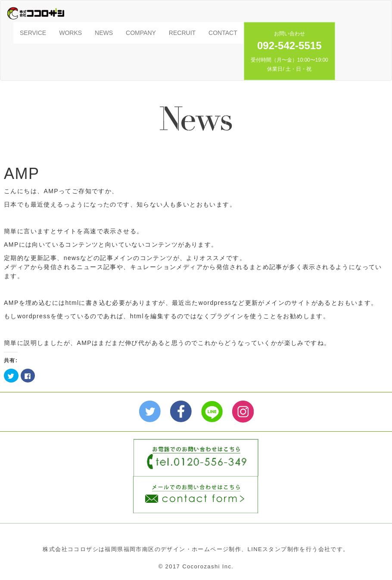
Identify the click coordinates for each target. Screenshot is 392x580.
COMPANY (141, 33)
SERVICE (33, 33)
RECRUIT (182, 33)
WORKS (70, 33)
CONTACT (223, 33)
